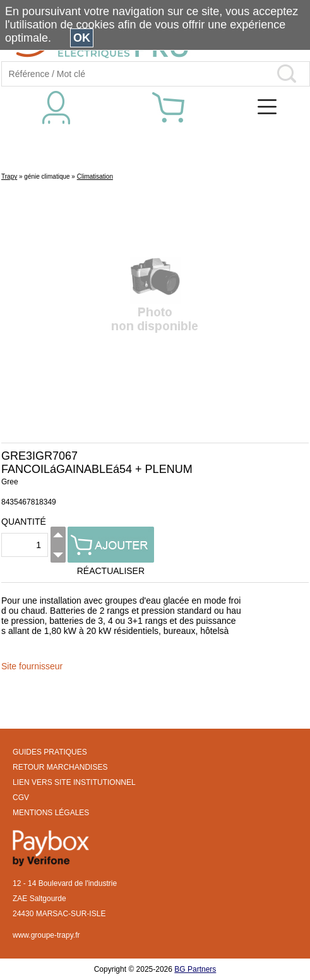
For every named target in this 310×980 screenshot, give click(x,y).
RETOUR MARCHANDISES (60, 767)
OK (82, 38)
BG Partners (195, 969)
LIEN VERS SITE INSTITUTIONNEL (74, 782)
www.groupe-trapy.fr (46, 935)
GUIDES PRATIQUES (50, 752)
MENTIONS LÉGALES (51, 813)
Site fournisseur (32, 666)
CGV (21, 798)
